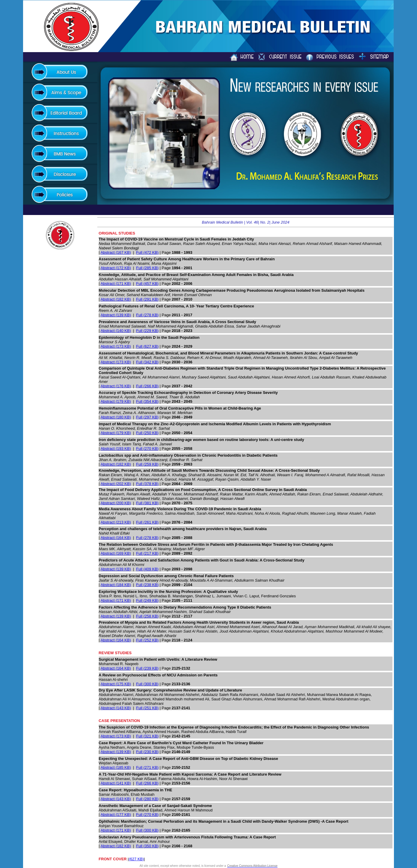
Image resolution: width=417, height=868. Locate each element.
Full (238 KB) (147, 585)
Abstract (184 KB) (116, 585)
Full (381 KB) (147, 503)
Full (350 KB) (147, 846)
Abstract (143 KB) (116, 708)
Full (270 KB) (147, 449)
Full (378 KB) (147, 484)
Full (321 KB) (147, 736)
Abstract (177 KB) (116, 815)
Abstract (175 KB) (116, 684)
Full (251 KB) (147, 708)
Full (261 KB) (147, 522)
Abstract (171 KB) (116, 284)
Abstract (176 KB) (116, 386)
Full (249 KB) (147, 600)
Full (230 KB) (147, 752)
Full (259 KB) (147, 464)
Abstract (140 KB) (116, 331)
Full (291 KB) (147, 299)
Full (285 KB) (147, 268)
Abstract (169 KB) (116, 553)
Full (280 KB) (147, 799)
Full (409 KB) (147, 569)
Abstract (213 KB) (116, 522)
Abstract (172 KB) (116, 268)
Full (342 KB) (147, 362)
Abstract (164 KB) (116, 538)
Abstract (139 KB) (116, 315)
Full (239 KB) (147, 668)
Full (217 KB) (147, 553)
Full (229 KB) (147, 331)
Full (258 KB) (147, 616)
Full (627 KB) (147, 346)
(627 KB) (136, 859)
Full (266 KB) (147, 386)
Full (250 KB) (147, 433)
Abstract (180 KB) (116, 417)
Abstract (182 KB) (116, 299)
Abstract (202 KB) (116, 484)
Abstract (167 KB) (116, 252)
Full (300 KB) (147, 684)
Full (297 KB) (147, 417)
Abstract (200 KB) (116, 503)
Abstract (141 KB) (116, 783)
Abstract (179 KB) (116, 401)
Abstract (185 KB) (116, 767)
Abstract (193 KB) (116, 449)
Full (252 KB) (147, 640)
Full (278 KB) (147, 315)
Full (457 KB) (147, 284)
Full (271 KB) (147, 767)
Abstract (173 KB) (116, 346)
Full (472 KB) (147, 252)
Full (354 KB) (147, 401)
